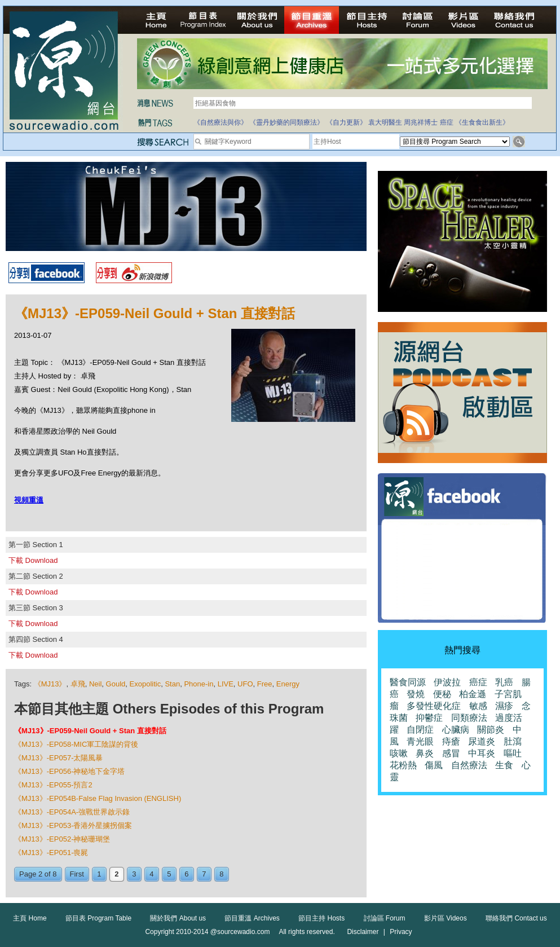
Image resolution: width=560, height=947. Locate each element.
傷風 (434, 765)
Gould (116, 684)
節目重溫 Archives (252, 918)
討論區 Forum (385, 918)
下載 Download (33, 560)
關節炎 (491, 730)
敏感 (478, 706)
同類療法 (469, 718)
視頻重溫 (29, 500)
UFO (245, 684)
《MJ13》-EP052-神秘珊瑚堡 (62, 839)
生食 (504, 765)
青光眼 (420, 741)
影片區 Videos (446, 918)
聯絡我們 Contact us (516, 918)
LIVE (226, 684)
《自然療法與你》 (221, 122)
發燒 (416, 694)
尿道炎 (482, 741)
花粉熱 (403, 765)
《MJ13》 (50, 684)
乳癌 (504, 682)
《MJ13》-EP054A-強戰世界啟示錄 (72, 812)
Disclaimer (363, 932)
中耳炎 (482, 753)
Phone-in (199, 684)
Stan (172, 684)
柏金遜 (473, 694)
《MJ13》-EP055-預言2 (53, 785)
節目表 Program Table (98, 918)
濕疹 (504, 706)
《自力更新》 (346, 122)
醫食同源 (408, 682)
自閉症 (420, 730)
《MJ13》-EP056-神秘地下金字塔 (69, 771)
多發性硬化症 (434, 706)
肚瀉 (513, 741)
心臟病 (456, 730)
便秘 (442, 694)
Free (265, 684)
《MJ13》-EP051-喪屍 (51, 853)
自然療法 (469, 765)
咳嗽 (399, 753)
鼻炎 (425, 753)
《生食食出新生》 (482, 122)
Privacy (401, 932)
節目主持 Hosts (321, 918)
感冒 (451, 753)
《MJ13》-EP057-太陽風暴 (58, 758)
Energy (288, 684)
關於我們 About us (178, 918)
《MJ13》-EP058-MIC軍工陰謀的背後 (76, 744)
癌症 (447, 122)
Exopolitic (145, 684)
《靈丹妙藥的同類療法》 (286, 122)
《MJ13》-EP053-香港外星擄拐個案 (73, 825)
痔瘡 (451, 741)
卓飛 (78, 684)
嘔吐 (513, 753)
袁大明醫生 (385, 122)
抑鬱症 (429, 718)
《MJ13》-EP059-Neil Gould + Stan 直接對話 (90, 731)
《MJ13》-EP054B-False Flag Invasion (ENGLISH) (98, 798)
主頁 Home (30, 918)
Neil (95, 684)
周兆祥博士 (421, 122)
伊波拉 (447, 682)
